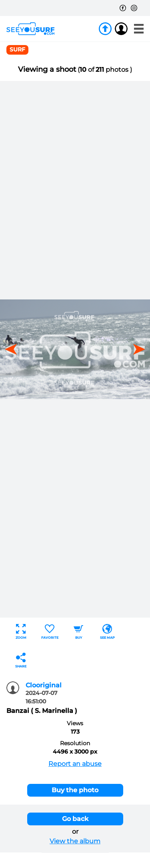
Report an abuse (75, 764)
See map (107, 632)
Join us (105, 29)
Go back (75, 819)
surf (17, 49)
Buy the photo (75, 790)
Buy (78, 632)
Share (21, 660)
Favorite (50, 632)
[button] (136, 349)
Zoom (21, 632)
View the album (75, 841)
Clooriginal (44, 685)
